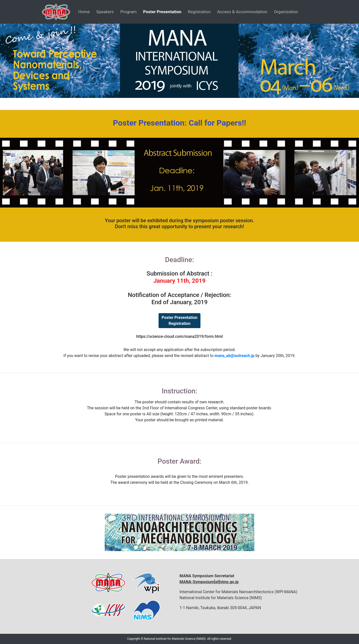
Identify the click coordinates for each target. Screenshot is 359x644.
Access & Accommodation (242, 12)
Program (128, 12)
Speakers (105, 12)
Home (84, 12)
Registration (199, 12)
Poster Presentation (162, 12)
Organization (286, 12)
